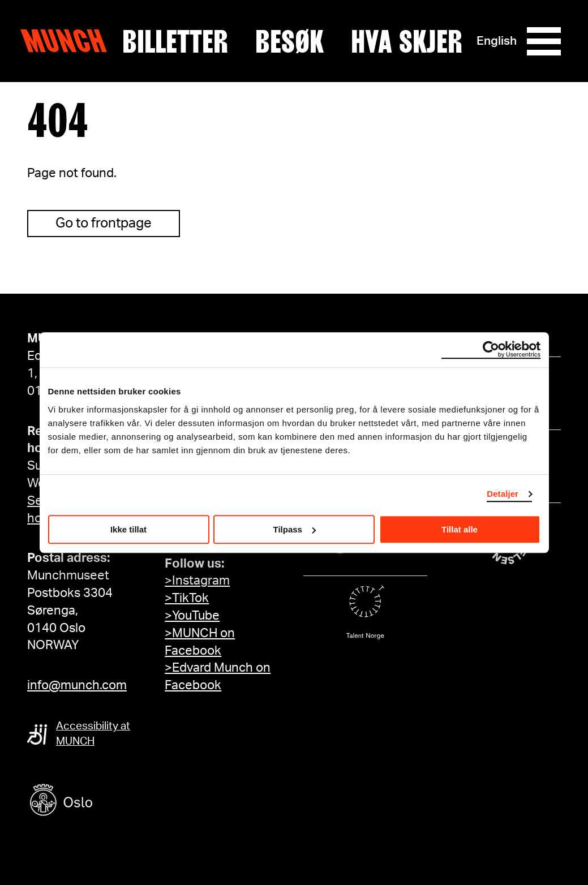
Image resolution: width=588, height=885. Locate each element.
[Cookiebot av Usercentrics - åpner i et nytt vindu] (491, 350)
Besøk (289, 41)
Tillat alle (460, 529)
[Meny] (544, 41)
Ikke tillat (128, 529)
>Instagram (197, 581)
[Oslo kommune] (112, 802)
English (497, 41)
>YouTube (192, 616)
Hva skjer (407, 41)
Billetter (175, 41)
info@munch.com (77, 685)
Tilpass (295, 529)
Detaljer (503, 494)
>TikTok (187, 598)
